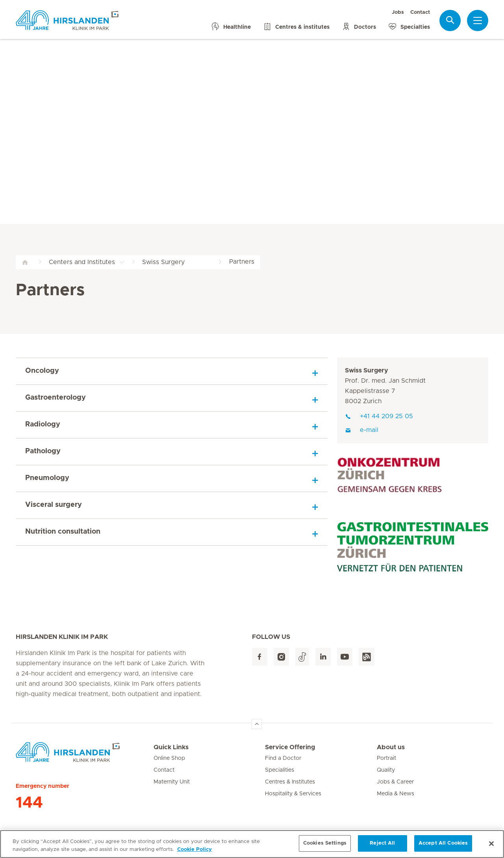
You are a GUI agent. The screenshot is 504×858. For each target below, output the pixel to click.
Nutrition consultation (63, 532)
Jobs (398, 12)
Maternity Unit (172, 782)
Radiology (43, 424)
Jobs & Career (395, 782)
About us (391, 747)
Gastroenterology (56, 398)
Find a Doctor (283, 758)
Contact (420, 12)
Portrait (386, 758)
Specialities (280, 770)
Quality (386, 770)
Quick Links (171, 747)
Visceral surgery (54, 505)
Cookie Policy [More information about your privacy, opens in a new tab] (195, 852)
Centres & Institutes (290, 782)
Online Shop (169, 758)
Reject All (382, 846)
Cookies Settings (325, 846)
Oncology (42, 371)
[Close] (491, 846)
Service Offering (290, 747)
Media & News (396, 794)
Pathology (43, 451)
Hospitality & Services (293, 794)
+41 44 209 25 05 (379, 416)
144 (29, 803)
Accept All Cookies (443, 846)
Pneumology (47, 478)
